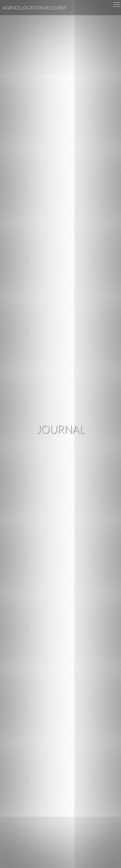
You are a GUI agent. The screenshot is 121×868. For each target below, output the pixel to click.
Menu (117, 4)
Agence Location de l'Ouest (35, 8)
